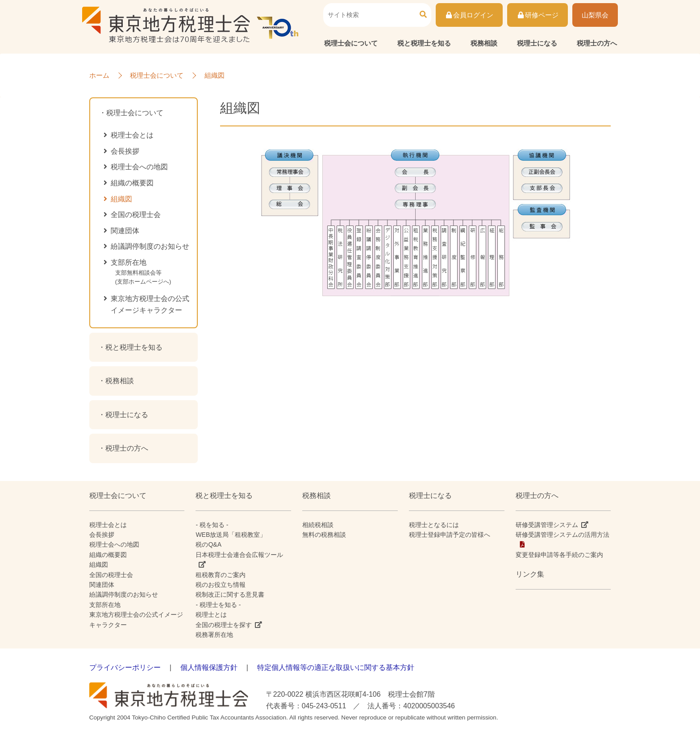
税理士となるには (434, 525)
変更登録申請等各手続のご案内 (559, 555)
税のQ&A (208, 544)
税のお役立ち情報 (221, 585)
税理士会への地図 (139, 167)
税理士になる (537, 43)
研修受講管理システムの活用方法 (562, 535)
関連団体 (125, 231)
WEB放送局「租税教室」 (231, 535)
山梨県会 (595, 15)
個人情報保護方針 (209, 667)
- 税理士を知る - (218, 605)
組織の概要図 (132, 183)
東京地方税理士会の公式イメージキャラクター (150, 304)
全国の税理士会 (136, 215)
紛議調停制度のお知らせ (150, 246)
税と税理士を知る (424, 43)
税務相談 (484, 43)
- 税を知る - (212, 525)
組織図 (121, 199)
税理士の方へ (597, 43)
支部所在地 (153, 274)
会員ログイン (469, 15)
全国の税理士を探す (224, 625)
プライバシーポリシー (125, 667)
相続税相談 (318, 525)
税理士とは (211, 615)
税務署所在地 (214, 635)
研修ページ (537, 15)
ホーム (99, 75)
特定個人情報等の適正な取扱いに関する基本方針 (336, 667)
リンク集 (530, 574)
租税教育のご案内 (221, 575)
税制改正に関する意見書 (230, 594)
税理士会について (351, 43)
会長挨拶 (125, 151)
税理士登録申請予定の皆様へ (450, 535)
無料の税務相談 (324, 535)
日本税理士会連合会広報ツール (239, 555)
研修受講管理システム (547, 525)
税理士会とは (132, 135)
